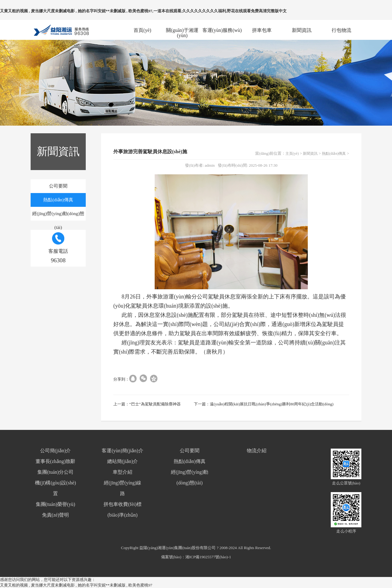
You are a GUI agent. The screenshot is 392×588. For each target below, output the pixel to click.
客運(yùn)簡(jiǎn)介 (122, 451)
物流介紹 (257, 451)
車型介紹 (123, 472)
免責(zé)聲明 (56, 515)
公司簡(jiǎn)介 (56, 451)
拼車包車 (262, 30)
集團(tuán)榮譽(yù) (56, 504)
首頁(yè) (142, 30)
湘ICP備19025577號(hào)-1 (208, 557)
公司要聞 (58, 186)
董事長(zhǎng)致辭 (56, 461)
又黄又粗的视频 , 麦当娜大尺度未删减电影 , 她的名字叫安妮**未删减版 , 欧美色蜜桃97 (76, 585)
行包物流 (341, 30)
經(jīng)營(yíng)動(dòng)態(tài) (58, 216)
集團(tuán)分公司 (55, 472)
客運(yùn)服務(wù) (222, 30)
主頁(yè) (292, 154)
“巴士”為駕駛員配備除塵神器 (155, 404)
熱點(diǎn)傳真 (58, 200)
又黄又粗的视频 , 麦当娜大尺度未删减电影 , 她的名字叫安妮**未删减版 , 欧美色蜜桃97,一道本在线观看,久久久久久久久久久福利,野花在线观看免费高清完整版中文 (143, 11)
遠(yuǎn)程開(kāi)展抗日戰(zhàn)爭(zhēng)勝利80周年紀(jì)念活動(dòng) (272, 404)
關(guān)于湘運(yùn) (182, 30)
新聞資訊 (302, 30)
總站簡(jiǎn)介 (123, 461)
